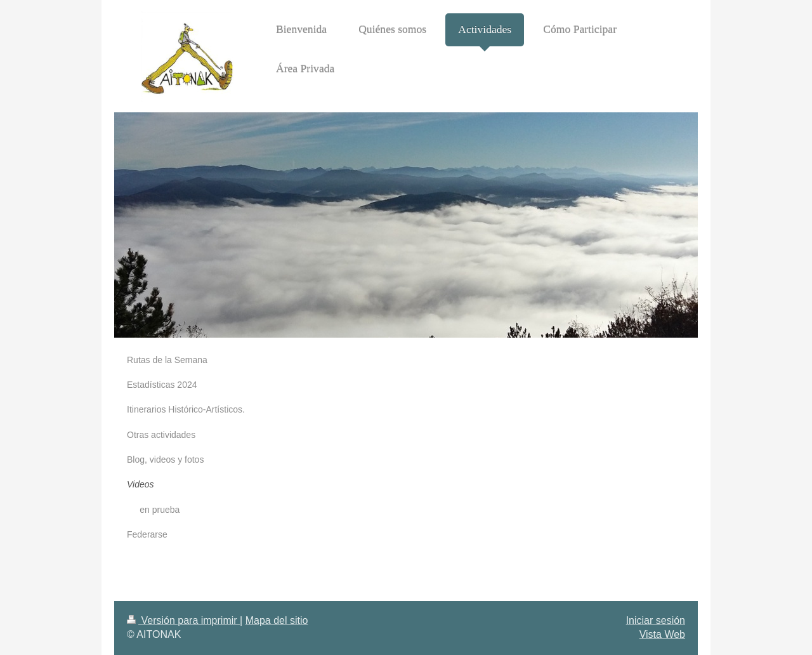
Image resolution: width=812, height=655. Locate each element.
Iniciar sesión (656, 620)
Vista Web (662, 634)
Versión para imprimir (183, 620)
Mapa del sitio (277, 620)
